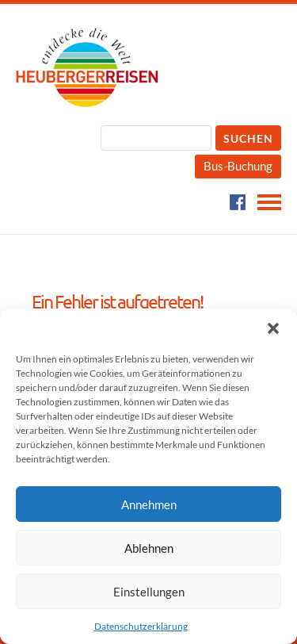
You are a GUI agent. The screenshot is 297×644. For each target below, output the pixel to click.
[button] (273, 328)
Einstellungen (149, 592)
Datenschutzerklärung (141, 626)
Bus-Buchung (238, 166)
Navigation (269, 202)
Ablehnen (149, 548)
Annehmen (149, 504)
